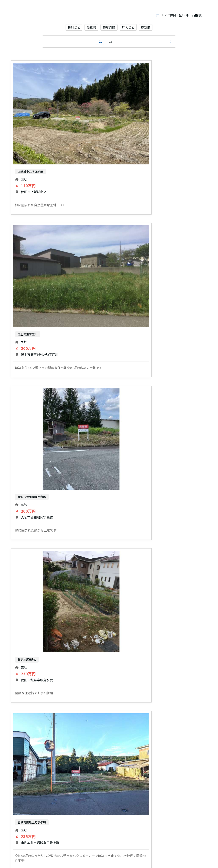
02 (110, 43)
